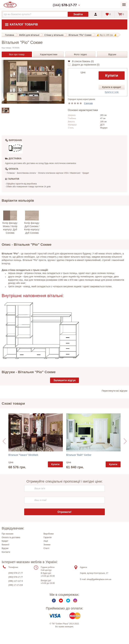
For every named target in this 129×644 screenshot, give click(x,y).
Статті (46, 548)
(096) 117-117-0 (16, 581)
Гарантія (47, 537)
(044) (65, 5)
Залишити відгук (64, 380)
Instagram (75, 601)
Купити (112, 75)
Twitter (68, 601)
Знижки (47, 545)
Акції (46, 541)
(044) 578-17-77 (16, 573)
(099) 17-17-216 (16, 585)
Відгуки (5, 548)
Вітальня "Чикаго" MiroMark (23, 455)
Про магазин (8, 534)
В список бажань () (83, 61)
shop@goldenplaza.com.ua (99, 579)
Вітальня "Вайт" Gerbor (79, 455)
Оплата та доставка (11, 537)
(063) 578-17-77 (16, 577)
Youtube (61, 601)
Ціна (83, 72)
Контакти (6, 552)
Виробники (49, 534)
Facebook (54, 601)
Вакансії (6, 545)
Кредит (5, 541)
